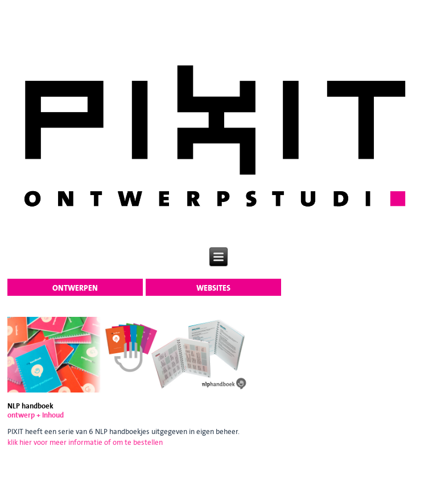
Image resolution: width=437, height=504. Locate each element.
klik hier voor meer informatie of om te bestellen (85, 442)
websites (213, 288)
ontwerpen (75, 288)
